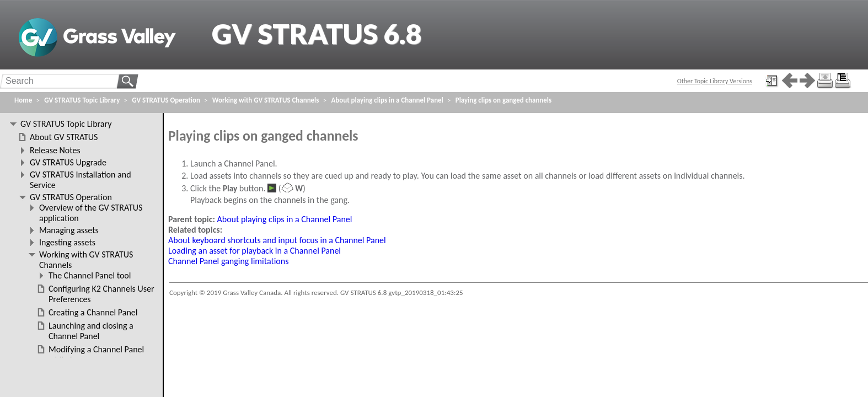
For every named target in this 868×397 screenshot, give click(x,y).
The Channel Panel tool (90, 275)
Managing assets (69, 230)
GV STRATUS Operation (166, 100)
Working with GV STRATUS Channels (266, 100)
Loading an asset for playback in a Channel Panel (254, 251)
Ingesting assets (67, 242)
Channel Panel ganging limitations (228, 261)
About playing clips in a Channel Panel (285, 219)
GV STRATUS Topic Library (82, 100)
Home (23, 100)
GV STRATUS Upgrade (68, 162)
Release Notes (55, 150)
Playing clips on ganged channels (503, 100)
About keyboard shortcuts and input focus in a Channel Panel (277, 240)
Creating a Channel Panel (93, 312)
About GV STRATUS (64, 137)
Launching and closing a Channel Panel (91, 331)
